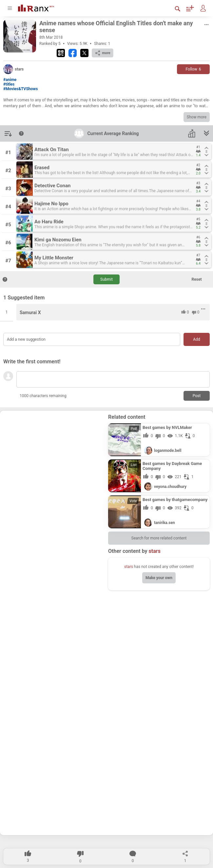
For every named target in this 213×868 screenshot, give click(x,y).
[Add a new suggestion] (92, 339)
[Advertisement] (54, 455)
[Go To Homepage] (36, 7)
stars (129, 567)
